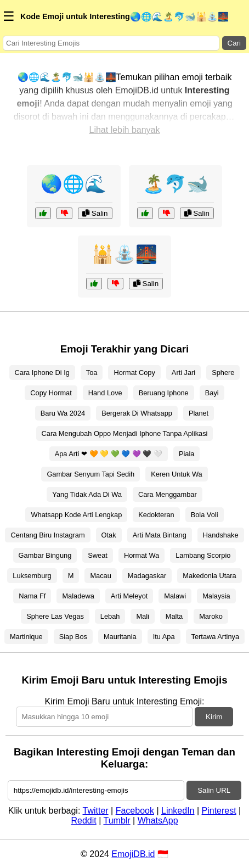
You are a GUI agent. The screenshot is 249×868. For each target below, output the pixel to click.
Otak (109, 535)
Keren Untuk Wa (176, 474)
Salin (95, 213)
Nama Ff (32, 596)
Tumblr (117, 821)
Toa (92, 373)
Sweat (98, 555)
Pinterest (219, 811)
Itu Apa (164, 637)
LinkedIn (178, 811)
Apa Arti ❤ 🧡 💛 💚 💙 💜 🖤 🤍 (109, 454)
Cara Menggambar (168, 494)
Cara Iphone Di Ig (42, 373)
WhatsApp (158, 821)
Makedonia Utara (209, 576)
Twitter (96, 811)
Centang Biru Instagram (47, 535)
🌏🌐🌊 (73, 184)
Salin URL (214, 790)
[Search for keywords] (111, 43)
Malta (174, 616)
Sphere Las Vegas (55, 616)
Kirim (214, 717)
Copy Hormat (51, 393)
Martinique (26, 637)
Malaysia (216, 596)
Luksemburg (32, 576)
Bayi (212, 393)
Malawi (175, 596)
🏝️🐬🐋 (176, 184)
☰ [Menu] (9, 16)
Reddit (83, 821)
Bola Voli (205, 515)
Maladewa (78, 596)
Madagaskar (147, 576)
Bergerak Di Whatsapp (137, 413)
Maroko (211, 616)
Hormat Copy (134, 373)
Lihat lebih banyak (125, 130)
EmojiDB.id (133, 854)
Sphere (223, 373)
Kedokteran (156, 515)
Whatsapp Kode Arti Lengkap (76, 515)
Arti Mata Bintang (160, 535)
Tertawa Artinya (216, 637)
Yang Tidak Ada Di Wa (87, 494)
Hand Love (105, 393)
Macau (100, 576)
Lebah (110, 616)
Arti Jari (183, 373)
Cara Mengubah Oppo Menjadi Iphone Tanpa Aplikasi (125, 433)
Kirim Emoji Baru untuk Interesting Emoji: (125, 701)
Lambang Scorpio (203, 555)
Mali (142, 616)
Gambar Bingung (45, 555)
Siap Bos (73, 637)
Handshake (221, 535)
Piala (186, 454)
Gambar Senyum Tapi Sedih (90, 474)
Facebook (135, 811)
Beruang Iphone (164, 393)
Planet (199, 413)
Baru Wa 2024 (63, 413)
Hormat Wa (142, 555)
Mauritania (120, 637)
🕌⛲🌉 (125, 254)
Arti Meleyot (129, 596)
